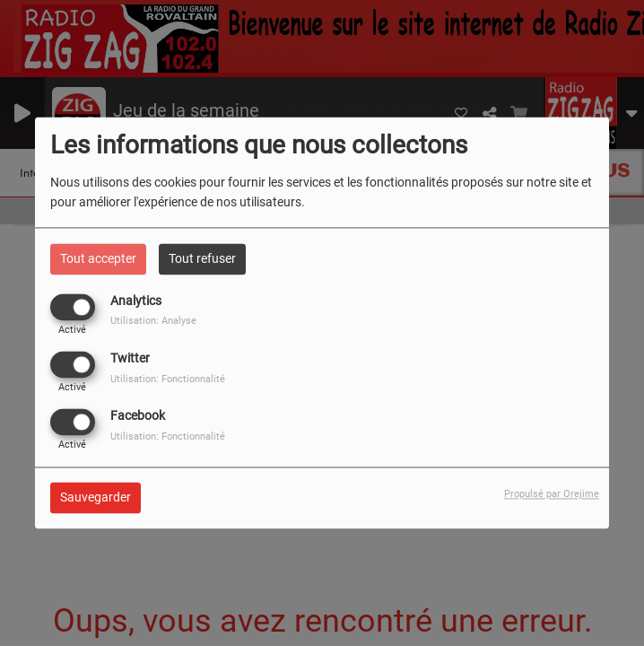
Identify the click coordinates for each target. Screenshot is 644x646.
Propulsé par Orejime (552, 495)
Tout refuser (202, 258)
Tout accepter (98, 258)
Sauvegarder (96, 498)
